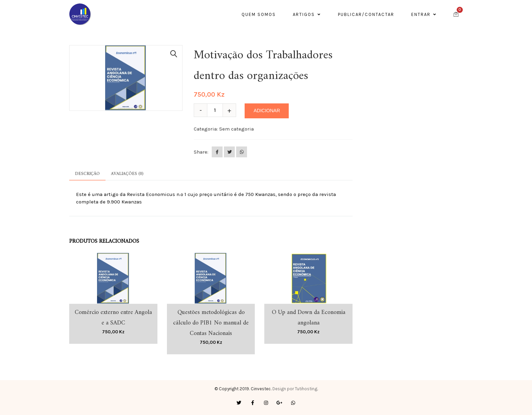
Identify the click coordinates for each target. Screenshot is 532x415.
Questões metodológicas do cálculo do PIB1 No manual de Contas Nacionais (211, 323)
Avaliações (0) (127, 174)
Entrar (424, 14)
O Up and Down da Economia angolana (309, 318)
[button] (174, 54)
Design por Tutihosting (295, 389)
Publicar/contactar (366, 14)
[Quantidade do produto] (217, 110)
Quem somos (259, 14)
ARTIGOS (307, 14)
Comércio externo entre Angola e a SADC (113, 318)
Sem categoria (236, 129)
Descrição (87, 174)
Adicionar (267, 111)
